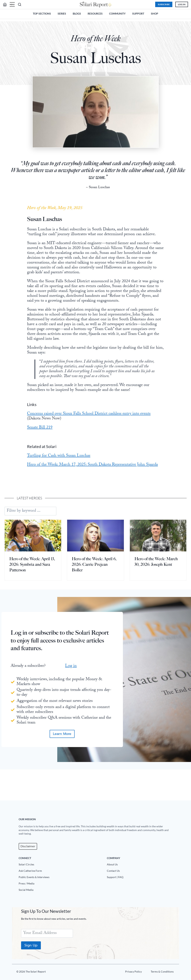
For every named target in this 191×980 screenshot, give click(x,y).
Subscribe (162, 4)
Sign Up (32, 945)
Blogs (77, 14)
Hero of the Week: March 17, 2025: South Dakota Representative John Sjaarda (94, 492)
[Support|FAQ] (143, 878)
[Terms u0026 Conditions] (160, 972)
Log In (180, 4)
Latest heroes (30, 527)
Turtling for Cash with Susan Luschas (67, 480)
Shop (155, 14)
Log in (71, 698)
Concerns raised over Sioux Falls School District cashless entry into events (91, 441)
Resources (95, 14)
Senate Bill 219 (48, 452)
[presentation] (33, 565)
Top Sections (42, 14)
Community (117, 14)
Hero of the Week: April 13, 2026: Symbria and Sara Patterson (32, 594)
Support (138, 14)
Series (62, 14)
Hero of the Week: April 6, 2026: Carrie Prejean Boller (94, 594)
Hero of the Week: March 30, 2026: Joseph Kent (156, 591)
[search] (8, 4)
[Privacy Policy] (131, 972)
